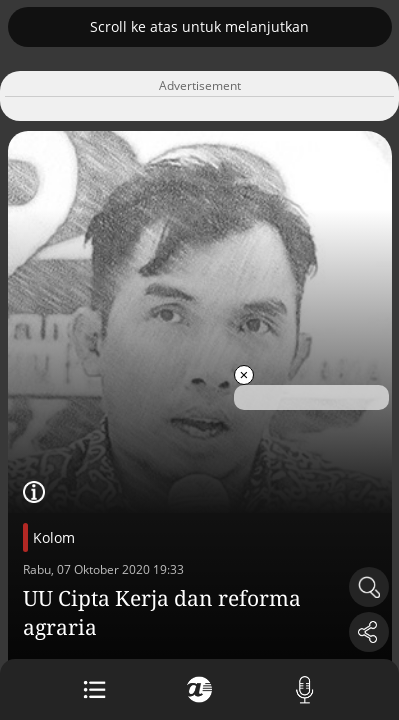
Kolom (54, 537)
